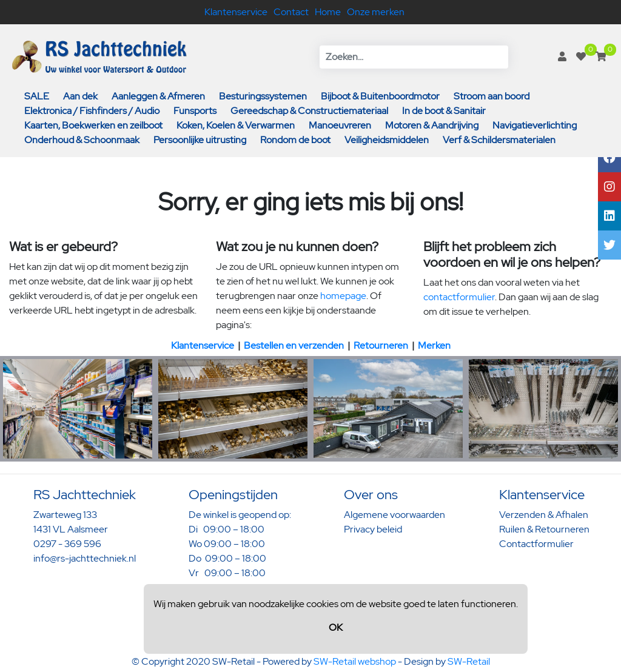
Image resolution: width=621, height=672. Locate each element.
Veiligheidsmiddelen (387, 140)
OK (336, 627)
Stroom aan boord (492, 96)
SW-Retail (469, 661)
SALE (37, 96)
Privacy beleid (373, 529)
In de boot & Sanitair (444, 111)
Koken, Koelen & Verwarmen (236, 125)
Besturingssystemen (263, 96)
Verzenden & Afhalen (544, 515)
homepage (343, 296)
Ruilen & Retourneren (544, 529)
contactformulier (459, 297)
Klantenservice (236, 12)
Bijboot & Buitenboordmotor (380, 96)
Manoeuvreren (340, 125)
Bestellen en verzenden (294, 345)
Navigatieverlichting (535, 125)
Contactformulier (536, 544)
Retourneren (381, 345)
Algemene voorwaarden (394, 515)
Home (328, 12)
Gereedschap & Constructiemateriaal (309, 111)
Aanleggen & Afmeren (158, 96)
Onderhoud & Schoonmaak (82, 140)
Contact (291, 12)
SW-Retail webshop (355, 661)
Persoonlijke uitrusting (200, 140)
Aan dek (80, 96)
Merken (434, 345)
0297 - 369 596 (67, 544)
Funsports (195, 111)
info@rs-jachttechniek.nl (85, 558)
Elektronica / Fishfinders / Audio (92, 111)
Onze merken (376, 12)
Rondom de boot (295, 140)
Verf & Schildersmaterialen (499, 140)
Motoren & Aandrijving (432, 125)
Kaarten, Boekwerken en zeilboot (93, 125)
